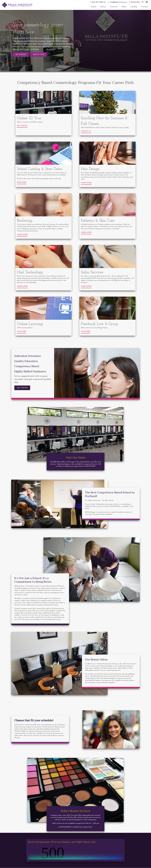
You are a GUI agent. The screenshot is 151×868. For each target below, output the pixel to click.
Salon (124, 7)
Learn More (86, 183)
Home (94, 7)
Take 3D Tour (38, 55)
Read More (22, 182)
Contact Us (86, 131)
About (103, 7)
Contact (145, 7)
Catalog (134, 7)
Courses (114, 7)
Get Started (21, 55)
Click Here (22, 332)
